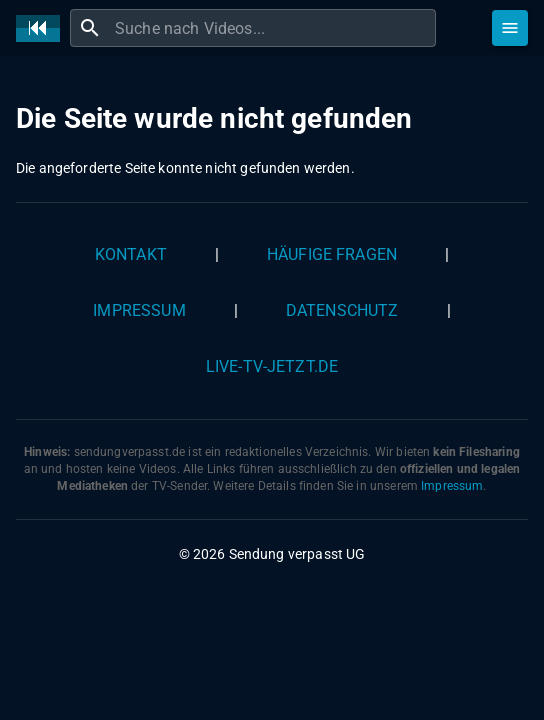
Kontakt (131, 254)
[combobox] (273, 28)
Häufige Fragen (332, 254)
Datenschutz (342, 310)
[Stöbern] (510, 28)
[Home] (43, 28)
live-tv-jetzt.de (272, 366)
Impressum (139, 310)
